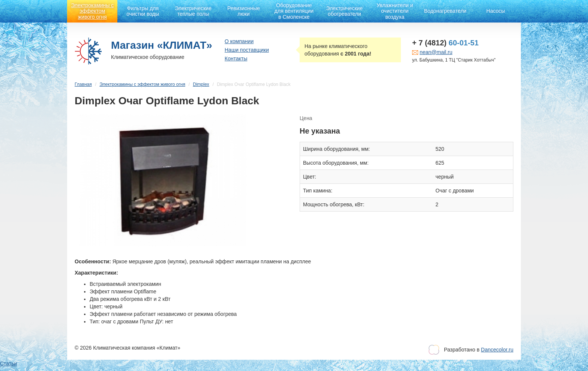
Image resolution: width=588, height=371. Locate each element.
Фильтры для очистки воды (143, 11)
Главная (83, 84)
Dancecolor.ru (497, 350)
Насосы (496, 11)
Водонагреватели (445, 11)
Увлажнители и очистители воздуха (395, 11)
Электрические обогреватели (345, 11)
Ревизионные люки (244, 11)
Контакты (236, 59)
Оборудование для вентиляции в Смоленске (294, 11)
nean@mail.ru (436, 52)
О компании (239, 41)
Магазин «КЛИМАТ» (162, 45)
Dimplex (201, 84)
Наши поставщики (247, 50)
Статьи (8, 363)
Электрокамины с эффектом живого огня (92, 11)
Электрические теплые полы (193, 11)
